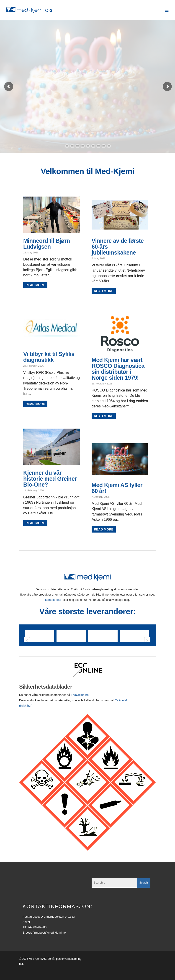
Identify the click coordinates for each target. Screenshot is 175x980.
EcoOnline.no (80, 704)
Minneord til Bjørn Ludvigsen (47, 244)
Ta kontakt (122, 709)
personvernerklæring (69, 968)
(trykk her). (27, 715)
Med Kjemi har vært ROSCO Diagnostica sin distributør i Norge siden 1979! (118, 369)
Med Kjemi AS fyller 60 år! (117, 488)
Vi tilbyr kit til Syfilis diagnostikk (49, 357)
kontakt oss (53, 600)
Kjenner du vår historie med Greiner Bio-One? (50, 479)
